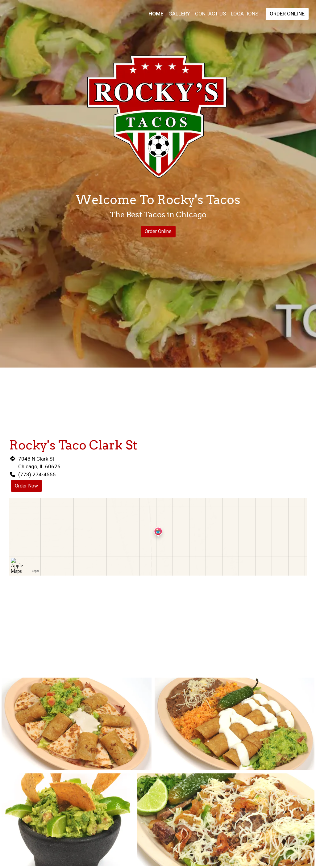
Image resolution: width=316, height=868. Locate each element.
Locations (245, 14)
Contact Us (210, 14)
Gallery (179, 14)
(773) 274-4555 (37, 474)
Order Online (287, 14)
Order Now (26, 486)
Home (156, 14)
